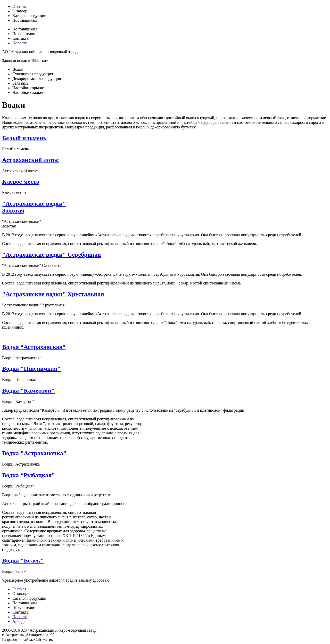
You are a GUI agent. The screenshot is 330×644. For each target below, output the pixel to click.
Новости (20, 43)
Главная (19, 6)
